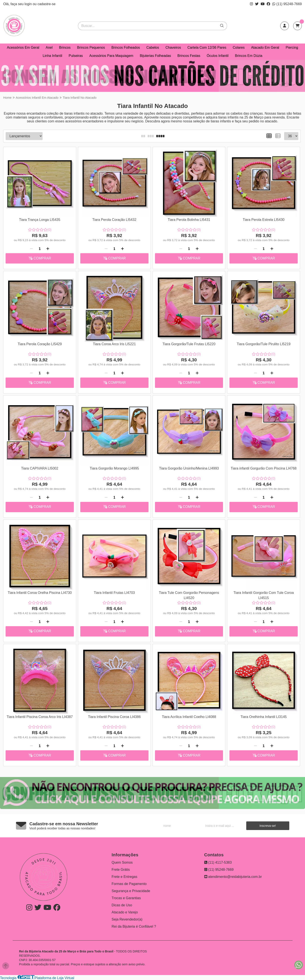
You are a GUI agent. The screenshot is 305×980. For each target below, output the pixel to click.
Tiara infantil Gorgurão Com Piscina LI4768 (264, 468)
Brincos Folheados (126, 48)
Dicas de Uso (122, 905)
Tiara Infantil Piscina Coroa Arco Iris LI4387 (40, 717)
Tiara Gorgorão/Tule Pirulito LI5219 (264, 344)
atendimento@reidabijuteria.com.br (233, 877)
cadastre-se (46, 4)
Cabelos (153, 48)
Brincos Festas (189, 56)
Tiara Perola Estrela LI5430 (264, 220)
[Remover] (31, 249)
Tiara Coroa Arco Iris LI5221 (114, 344)
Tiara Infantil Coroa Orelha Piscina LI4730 (40, 593)
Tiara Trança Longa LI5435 (40, 220)
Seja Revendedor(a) (127, 919)
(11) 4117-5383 (218, 862)
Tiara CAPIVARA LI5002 (40, 468)
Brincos (65, 48)
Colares (239, 48)
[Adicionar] (48, 249)
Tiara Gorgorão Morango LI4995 (114, 468)
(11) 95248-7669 (287, 4)
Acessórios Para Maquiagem (111, 56)
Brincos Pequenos (91, 48)
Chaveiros (173, 48)
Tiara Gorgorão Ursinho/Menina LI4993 (189, 468)
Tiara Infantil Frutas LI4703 (114, 593)
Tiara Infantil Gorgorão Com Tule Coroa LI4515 (263, 595)
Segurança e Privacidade (131, 891)
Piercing (292, 48)
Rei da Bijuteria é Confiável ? (134, 926)
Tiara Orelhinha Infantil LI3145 (264, 717)
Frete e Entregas (125, 877)
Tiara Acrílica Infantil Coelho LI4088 (189, 717)
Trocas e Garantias (126, 898)
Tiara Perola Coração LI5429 (40, 344)
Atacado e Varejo (125, 912)
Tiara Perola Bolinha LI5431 (189, 220)
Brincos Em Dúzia (249, 56)
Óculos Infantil (218, 56)
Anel (49, 48)
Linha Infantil (52, 56)
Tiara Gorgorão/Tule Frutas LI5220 (189, 344)
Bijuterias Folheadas (155, 56)
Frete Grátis (121, 870)
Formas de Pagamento (129, 884)
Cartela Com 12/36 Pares (207, 48)
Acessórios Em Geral (23, 48)
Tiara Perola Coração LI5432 (114, 220)
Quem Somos (122, 862)
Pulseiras (76, 56)
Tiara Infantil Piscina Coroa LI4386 (114, 717)
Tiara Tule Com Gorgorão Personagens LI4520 (189, 595)
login (29, 4)
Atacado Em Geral (265, 48)
